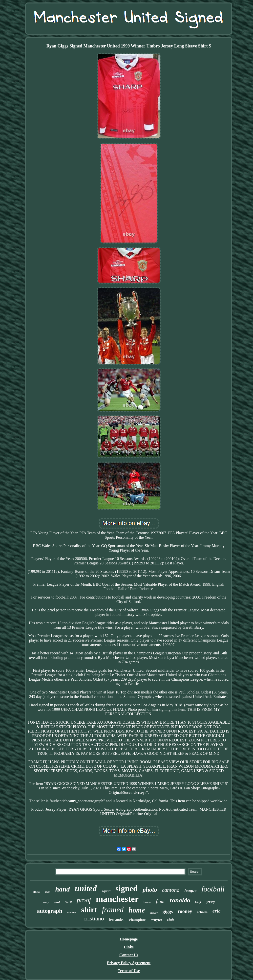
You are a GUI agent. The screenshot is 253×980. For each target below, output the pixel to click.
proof (84, 900)
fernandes (117, 920)
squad (106, 891)
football (213, 889)
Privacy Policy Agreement (129, 963)
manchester (117, 899)
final (160, 901)
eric (217, 911)
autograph (50, 911)
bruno (147, 902)
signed (126, 889)
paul (57, 902)
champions (138, 920)
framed (113, 910)
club (170, 920)
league (190, 891)
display (154, 913)
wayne (157, 919)
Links (129, 947)
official (36, 892)
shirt (89, 910)
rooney (185, 911)
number (72, 912)
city (198, 901)
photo (150, 890)
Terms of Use (129, 971)
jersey (211, 902)
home (137, 910)
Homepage (129, 939)
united (86, 888)
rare (68, 902)
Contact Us (129, 955)
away (46, 902)
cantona (171, 890)
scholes (202, 912)
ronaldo (180, 900)
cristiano (94, 918)
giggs (168, 911)
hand (62, 889)
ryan (48, 892)
